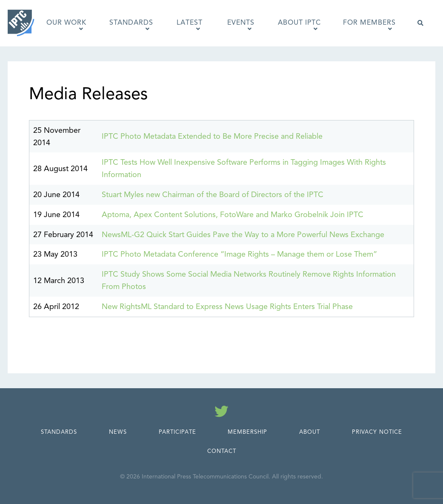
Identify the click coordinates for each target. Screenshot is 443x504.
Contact (222, 451)
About (310, 432)
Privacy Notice (377, 432)
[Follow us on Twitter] (221, 413)
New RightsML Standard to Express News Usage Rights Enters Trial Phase (227, 306)
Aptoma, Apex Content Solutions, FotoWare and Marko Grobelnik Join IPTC (233, 215)
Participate (177, 432)
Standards (59, 432)
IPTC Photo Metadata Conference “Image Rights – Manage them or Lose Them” (239, 254)
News (118, 432)
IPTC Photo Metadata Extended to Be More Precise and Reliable (212, 136)
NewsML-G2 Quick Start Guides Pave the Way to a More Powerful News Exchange (243, 235)
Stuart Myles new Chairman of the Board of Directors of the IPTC (213, 195)
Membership (247, 432)
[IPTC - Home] (21, 23)
